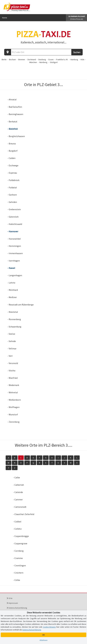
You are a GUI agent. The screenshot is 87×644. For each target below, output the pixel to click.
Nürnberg (43, 62)
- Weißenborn (14, 400)
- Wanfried (12, 378)
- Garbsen (12, 195)
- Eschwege (13, 165)
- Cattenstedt (20, 507)
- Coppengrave (20, 543)
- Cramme (18, 558)
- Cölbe (17, 580)
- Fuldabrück (13, 180)
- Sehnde (12, 341)
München (33, 62)
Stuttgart (54, 62)
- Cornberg (18, 551)
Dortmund (32, 59)
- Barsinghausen (15, 114)
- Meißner (12, 297)
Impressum (12, 603)
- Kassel (11, 268)
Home (5, 18)
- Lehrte (11, 283)
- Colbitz (17, 529)
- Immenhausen (15, 253)
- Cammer (18, 499)
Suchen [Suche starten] (77, 52)
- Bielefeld (12, 129)
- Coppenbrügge (21, 536)
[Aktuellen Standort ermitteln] (8, 52)
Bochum (12, 59)
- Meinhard (13, 290)
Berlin (4, 59)
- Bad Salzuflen (15, 107)
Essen (51, 59)
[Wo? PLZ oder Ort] (41, 52)
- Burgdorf (12, 151)
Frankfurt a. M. (62, 59)
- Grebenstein (14, 209)
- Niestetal (13, 312)
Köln (82, 59)
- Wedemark (13, 385)
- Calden (11, 158)
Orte (10, 598)
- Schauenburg (14, 327)
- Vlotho (11, 371)
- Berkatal (12, 121)
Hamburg (74, 59)
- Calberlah (19, 485)
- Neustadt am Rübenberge (21, 305)
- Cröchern (18, 573)
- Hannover (13, 231)
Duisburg (42, 59)
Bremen (22, 59)
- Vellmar (12, 348)
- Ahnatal (12, 99)
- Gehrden (12, 202)
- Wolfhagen (13, 407)
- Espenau (12, 173)
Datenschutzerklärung (17, 608)
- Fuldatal (12, 187)
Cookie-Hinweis (49, 627)
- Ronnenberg (14, 319)
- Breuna (12, 144)
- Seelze (11, 334)
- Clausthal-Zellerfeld (24, 514)
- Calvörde (18, 492)
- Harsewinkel (14, 239)
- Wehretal (13, 392)
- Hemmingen (14, 246)
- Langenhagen (15, 275)
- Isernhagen (14, 261)
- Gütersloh (13, 217)
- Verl (10, 356)
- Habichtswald (15, 224)
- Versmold (13, 363)
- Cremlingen (19, 565)
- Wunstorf (13, 414)
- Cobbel (17, 522)
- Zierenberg (13, 422)
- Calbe (17, 477)
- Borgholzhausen (16, 136)
